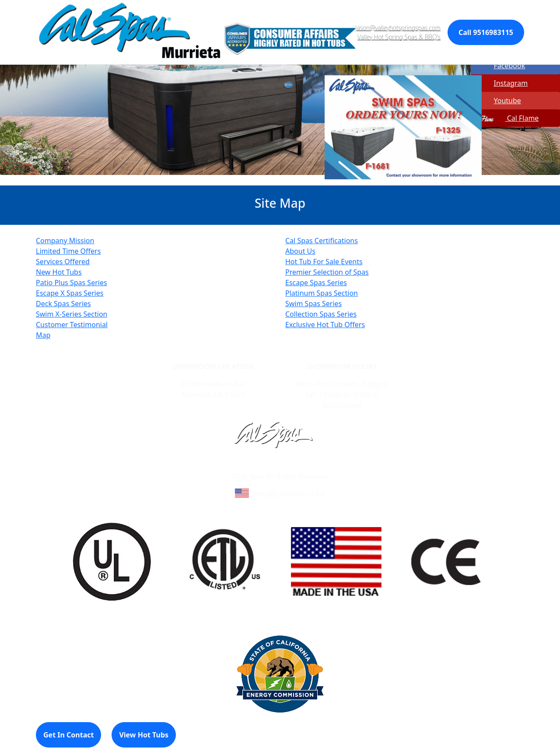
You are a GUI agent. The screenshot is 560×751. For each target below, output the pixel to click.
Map (43, 335)
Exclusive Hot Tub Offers (325, 325)
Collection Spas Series (321, 314)
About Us (300, 251)
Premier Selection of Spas (327, 272)
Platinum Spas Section (322, 293)
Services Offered (63, 262)
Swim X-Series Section (72, 314)
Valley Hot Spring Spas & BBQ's (399, 37)
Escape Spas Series (316, 283)
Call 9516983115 (486, 32)
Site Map (317, 466)
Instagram (500, 83)
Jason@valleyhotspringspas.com (398, 28)
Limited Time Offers (68, 251)
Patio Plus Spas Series (72, 283)
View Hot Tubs (144, 735)
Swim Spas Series (313, 304)
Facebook (499, 66)
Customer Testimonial (72, 325)
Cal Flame (506, 118)
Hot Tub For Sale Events (324, 262)
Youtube (497, 101)
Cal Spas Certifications (322, 241)
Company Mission (65, 241)
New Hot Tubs (59, 272)
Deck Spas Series (63, 304)
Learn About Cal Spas (263, 466)
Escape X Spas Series (70, 293)
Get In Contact (68, 735)
